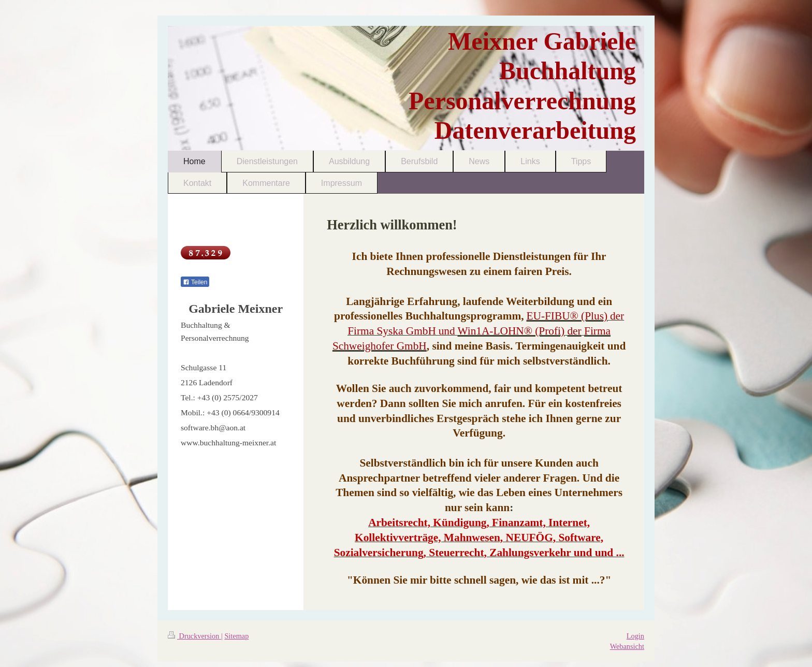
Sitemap (236, 636)
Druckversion (194, 636)
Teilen (195, 282)
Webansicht (627, 646)
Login (635, 636)
